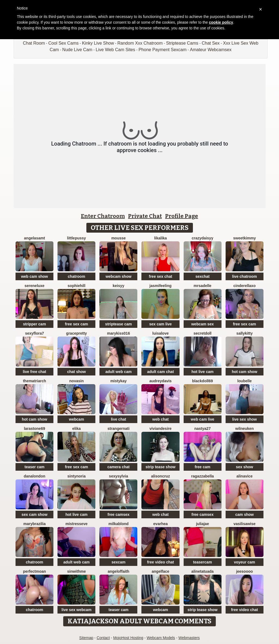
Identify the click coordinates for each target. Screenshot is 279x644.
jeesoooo (245, 571)
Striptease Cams (182, 43)
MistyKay (119, 381)
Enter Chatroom (103, 216)
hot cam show (245, 372)
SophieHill (76, 286)
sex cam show (34, 514)
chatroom (77, 276)
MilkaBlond (119, 524)
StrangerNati (118, 429)
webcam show (118, 276)
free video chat (161, 562)
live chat (119, 419)
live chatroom (245, 276)
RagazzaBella (203, 476)
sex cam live (161, 324)
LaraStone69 (35, 429)
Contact (103, 638)
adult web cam (119, 372)
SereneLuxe (34, 286)
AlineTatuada (202, 571)
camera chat (119, 467)
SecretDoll (202, 333)
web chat (160, 419)
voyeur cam (244, 562)
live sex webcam (77, 610)
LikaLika (161, 238)
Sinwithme (77, 571)
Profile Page (182, 216)
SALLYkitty (244, 333)
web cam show (34, 276)
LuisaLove (160, 333)
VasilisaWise (245, 524)
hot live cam (203, 372)
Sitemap (86, 638)
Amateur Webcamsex (211, 50)
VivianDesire (161, 429)
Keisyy (118, 286)
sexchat (202, 276)
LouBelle (245, 381)
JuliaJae (202, 524)
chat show (77, 372)
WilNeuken (245, 429)
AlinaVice (245, 476)
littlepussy (76, 238)
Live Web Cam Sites (115, 50)
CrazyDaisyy (203, 238)
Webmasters (189, 638)
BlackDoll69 (202, 381)
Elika (76, 429)
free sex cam (76, 324)
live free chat (35, 372)
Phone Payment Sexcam (162, 50)
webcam (76, 419)
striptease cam (119, 324)
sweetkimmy (245, 238)
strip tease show (160, 467)
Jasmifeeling (161, 286)
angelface (161, 571)
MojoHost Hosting (128, 638)
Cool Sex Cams (63, 43)
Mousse (118, 238)
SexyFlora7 (34, 333)
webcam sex (203, 324)
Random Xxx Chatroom (140, 43)
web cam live (202, 419)
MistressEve (76, 524)
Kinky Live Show (98, 43)
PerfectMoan (35, 571)
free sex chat (160, 276)
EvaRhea (161, 524)
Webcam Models (161, 638)
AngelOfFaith (118, 571)
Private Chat (145, 216)
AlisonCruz (160, 476)
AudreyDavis (160, 381)
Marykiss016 (119, 333)
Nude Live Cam (77, 50)
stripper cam (35, 324)
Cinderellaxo (245, 286)
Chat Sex (211, 43)
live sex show (244, 419)
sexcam (118, 562)
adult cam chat (160, 372)
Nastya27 (202, 429)
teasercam (203, 562)
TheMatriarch (34, 381)
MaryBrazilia (35, 524)
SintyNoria (76, 476)
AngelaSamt (34, 238)
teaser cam (34, 467)
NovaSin (76, 381)
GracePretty (77, 333)
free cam (202, 467)
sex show (245, 467)
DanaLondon (34, 476)
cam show (245, 514)
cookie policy (221, 22)
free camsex (118, 514)
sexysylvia (119, 476)
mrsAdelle (203, 286)
